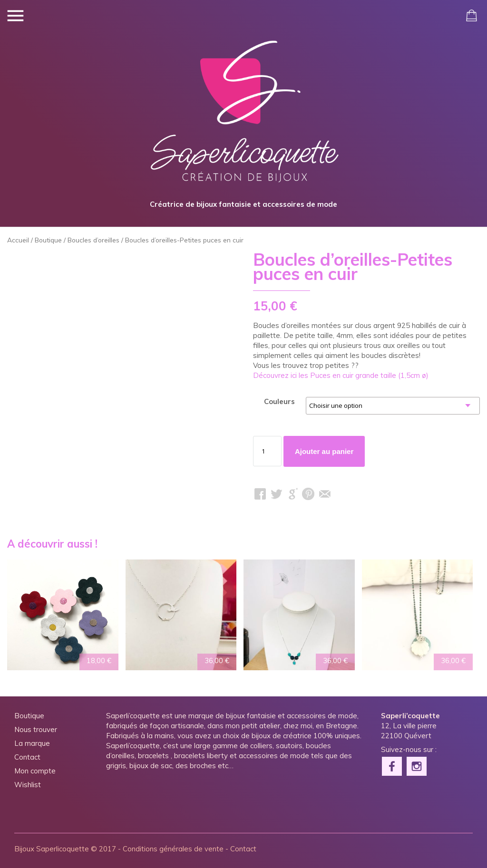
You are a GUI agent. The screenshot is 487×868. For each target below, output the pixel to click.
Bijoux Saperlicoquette (52, 849)
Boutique (48, 240)
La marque (32, 743)
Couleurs (279, 401)
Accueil (18, 240)
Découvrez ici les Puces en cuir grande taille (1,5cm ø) (341, 375)
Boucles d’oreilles (93, 240)
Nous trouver (36, 729)
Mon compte (35, 771)
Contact (27, 757)
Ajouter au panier (324, 451)
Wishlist (28, 785)
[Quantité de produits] (267, 451)
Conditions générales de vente (173, 849)
